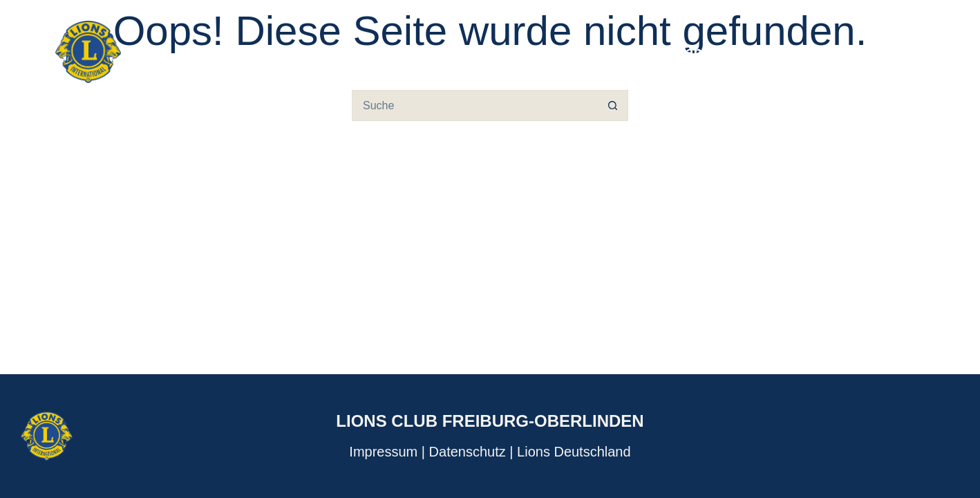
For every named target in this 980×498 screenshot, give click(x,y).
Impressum (383, 452)
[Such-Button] (613, 105)
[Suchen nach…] (474, 105)
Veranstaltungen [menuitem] (718, 52)
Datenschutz (468, 452)
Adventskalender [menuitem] (855, 52)
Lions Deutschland (574, 452)
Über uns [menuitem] (606, 52)
